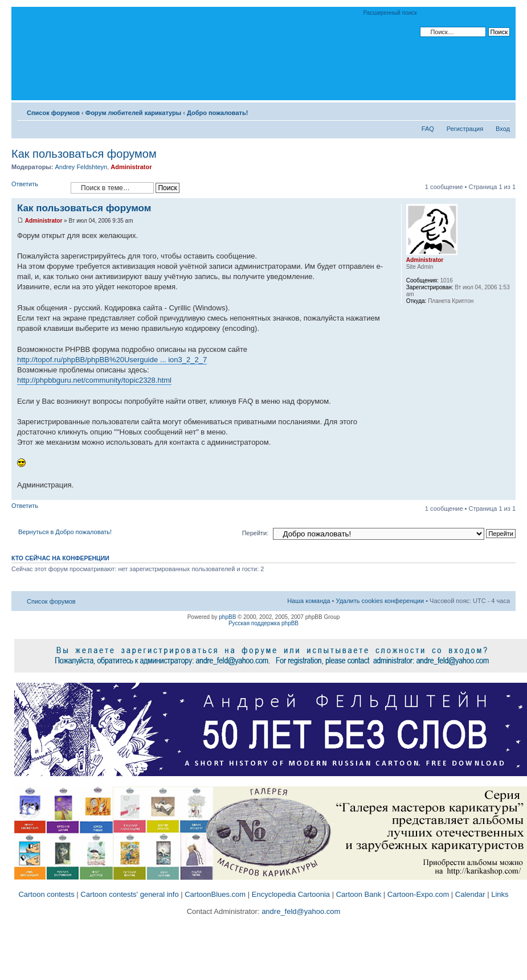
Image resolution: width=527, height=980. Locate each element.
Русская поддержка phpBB (263, 623)
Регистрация (465, 129)
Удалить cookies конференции (380, 601)
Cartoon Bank (359, 894)
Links (500, 894)
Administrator (131, 167)
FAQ (428, 129)
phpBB (227, 617)
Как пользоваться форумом (84, 154)
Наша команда (309, 601)
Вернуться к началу (507, 494)
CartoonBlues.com (215, 894)
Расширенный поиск (390, 13)
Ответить (38, 188)
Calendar (470, 894)
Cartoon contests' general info (129, 894)
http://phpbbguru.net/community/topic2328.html (94, 380)
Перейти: (256, 533)
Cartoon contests (46, 894)
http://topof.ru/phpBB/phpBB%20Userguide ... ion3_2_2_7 (112, 360)
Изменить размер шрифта (502, 110)
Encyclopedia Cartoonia (291, 894)
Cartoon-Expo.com (418, 894)
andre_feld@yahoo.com (300, 911)
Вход (503, 129)
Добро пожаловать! (217, 113)
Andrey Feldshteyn (81, 167)
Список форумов (53, 113)
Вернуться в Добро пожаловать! (65, 532)
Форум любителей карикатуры (133, 113)
